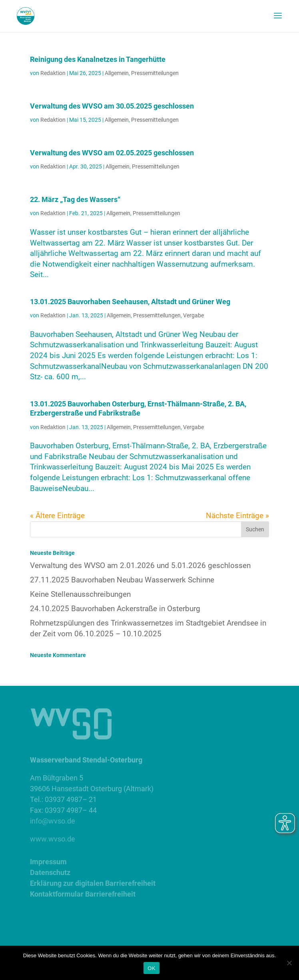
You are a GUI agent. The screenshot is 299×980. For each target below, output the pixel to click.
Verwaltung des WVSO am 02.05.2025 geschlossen (112, 153)
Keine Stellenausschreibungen (80, 594)
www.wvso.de (53, 839)
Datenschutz (50, 872)
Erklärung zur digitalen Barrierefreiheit (93, 883)
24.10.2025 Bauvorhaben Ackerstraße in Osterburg (115, 609)
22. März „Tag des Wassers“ (75, 199)
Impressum (48, 862)
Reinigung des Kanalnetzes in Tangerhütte (98, 59)
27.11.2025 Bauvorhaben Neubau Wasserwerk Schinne (122, 580)
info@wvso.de (53, 821)
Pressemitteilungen (155, 73)
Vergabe (193, 315)
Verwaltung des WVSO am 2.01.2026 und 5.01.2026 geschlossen (140, 565)
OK (151, 968)
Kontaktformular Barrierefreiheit (83, 894)
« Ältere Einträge (57, 516)
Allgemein (117, 73)
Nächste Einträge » (237, 516)
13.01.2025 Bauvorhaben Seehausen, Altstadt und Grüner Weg (130, 302)
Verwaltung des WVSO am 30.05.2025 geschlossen (112, 106)
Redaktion (53, 73)
